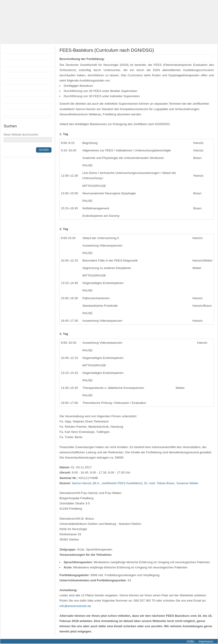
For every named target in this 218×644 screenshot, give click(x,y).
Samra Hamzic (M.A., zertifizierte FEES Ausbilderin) (107, 483)
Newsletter (12, 112)
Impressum (206, 641)
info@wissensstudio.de (75, 606)
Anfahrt (10, 100)
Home (9, 50)
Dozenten (12, 69)
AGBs (191, 641)
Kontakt (10, 106)
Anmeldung (13, 75)
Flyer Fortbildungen (19, 63)
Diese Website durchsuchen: (21, 135)
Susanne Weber (187, 483)
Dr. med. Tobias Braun (159, 483)
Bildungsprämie (16, 81)
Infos (8, 94)
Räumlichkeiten (16, 88)
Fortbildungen (15, 57)
